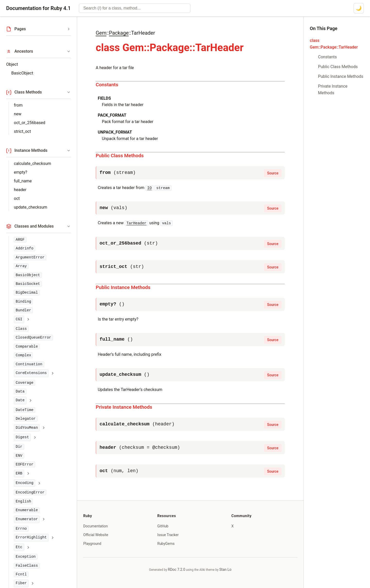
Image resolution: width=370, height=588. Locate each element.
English (23, 501)
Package (119, 33)
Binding (23, 302)
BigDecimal (27, 293)
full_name (23, 181)
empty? (21, 172)
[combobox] (135, 8)
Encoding (25, 483)
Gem (101, 33)
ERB (19, 473)
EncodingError (30, 492)
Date (20, 400)
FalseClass (27, 566)
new (18, 114)
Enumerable (27, 510)
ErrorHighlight (31, 537)
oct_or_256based (30, 123)
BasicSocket (28, 284)
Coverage (25, 383)
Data (20, 391)
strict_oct (22, 131)
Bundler (23, 310)
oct (17, 198)
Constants (107, 85)
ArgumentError (30, 257)
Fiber (21, 583)
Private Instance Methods (124, 407)
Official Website (96, 535)
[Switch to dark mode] (359, 8)
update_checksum (31, 207)
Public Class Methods (120, 156)
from (18, 105)
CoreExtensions (31, 373)
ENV (19, 456)
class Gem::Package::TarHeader (334, 44)
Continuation (29, 364)
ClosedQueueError (33, 338)
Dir (19, 447)
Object (12, 64)
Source (273, 173)
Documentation (96, 526)
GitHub (163, 526)
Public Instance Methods (123, 287)
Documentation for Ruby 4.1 (38, 8)
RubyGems (166, 544)
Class (21, 329)
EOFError (25, 464)
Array (21, 266)
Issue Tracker (168, 535)
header (20, 190)
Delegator (26, 419)
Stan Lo (225, 570)
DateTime (25, 410)
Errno (21, 529)
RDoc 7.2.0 (177, 570)
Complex (23, 355)
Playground (92, 544)
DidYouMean (27, 428)
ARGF (20, 240)
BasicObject (22, 73)
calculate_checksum (33, 164)
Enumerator (27, 519)
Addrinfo (25, 248)
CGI (19, 319)
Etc (19, 547)
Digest (22, 437)
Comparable (27, 347)
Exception (26, 557)
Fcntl (21, 574)
